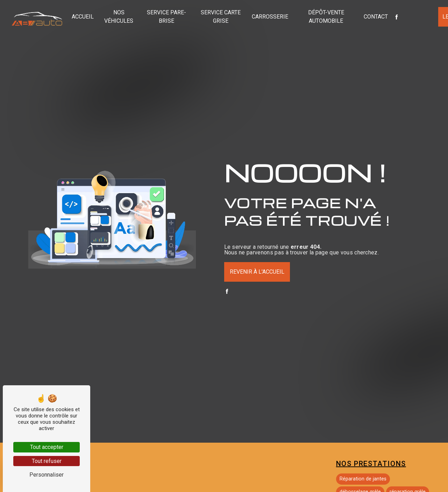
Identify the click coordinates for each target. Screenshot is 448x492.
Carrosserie (270, 17)
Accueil (83, 17)
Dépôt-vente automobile (326, 17)
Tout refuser (47, 461)
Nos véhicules (119, 17)
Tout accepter (47, 447)
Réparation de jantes (363, 479)
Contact (376, 17)
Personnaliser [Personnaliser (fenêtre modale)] (47, 475)
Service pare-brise (166, 17)
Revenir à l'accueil (257, 272)
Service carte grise (221, 17)
